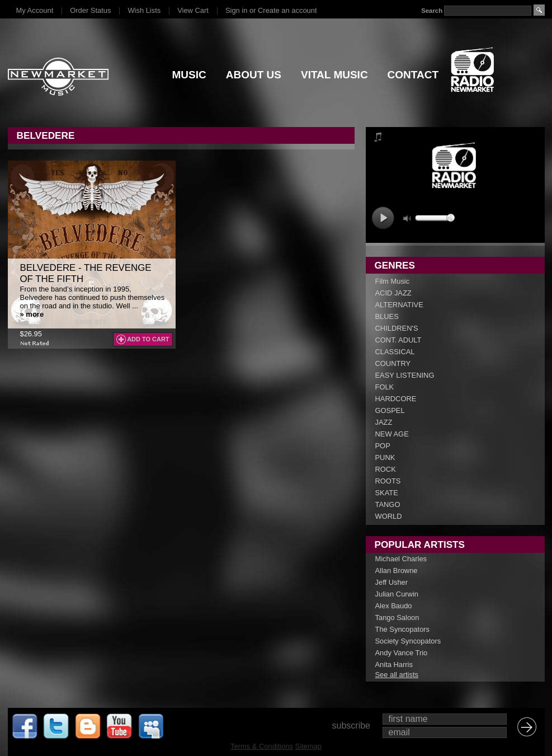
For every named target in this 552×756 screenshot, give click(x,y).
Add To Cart (148, 339)
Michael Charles (401, 559)
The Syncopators (403, 629)
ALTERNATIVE (399, 305)
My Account (35, 10)
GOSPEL (390, 410)
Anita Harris (394, 665)
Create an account (287, 10)
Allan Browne (397, 570)
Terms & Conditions (262, 746)
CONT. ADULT (398, 340)
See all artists (397, 675)
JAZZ (384, 422)
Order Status (90, 10)
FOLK (385, 387)
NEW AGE (392, 434)
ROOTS (388, 481)
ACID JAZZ (393, 293)
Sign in (236, 10)
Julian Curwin (397, 594)
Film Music (393, 281)
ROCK (386, 469)
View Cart (193, 10)
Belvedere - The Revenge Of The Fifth (86, 273)
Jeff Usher (392, 582)
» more (32, 314)
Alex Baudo (394, 606)
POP (383, 446)
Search (432, 11)
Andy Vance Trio (402, 653)
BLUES (387, 316)
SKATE (387, 493)
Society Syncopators (408, 641)
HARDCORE (396, 399)
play (383, 218)
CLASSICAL (395, 352)
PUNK (385, 457)
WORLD (389, 516)
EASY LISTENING (405, 375)
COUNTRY (393, 363)
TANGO (388, 504)
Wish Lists (144, 10)
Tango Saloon (397, 618)
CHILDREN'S (397, 328)
